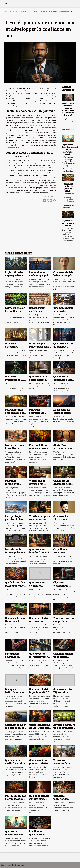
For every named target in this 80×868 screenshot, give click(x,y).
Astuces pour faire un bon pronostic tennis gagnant (64, 728)
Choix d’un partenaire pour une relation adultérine (63, 450)
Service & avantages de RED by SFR (15, 380)
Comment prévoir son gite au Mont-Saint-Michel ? (15, 728)
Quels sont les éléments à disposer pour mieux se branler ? (40, 587)
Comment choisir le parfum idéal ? (68, 187)
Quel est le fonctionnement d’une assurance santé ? (70, 149)
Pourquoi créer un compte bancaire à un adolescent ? (64, 621)
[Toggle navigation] (6, 3)
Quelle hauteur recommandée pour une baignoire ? (38, 381)
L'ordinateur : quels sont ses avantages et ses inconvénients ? (39, 836)
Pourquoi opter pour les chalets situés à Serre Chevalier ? (14, 521)
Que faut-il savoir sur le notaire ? (68, 223)
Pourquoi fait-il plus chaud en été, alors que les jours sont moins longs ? (16, 414)
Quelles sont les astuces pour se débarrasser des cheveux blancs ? (68, 109)
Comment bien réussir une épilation (62, 519)
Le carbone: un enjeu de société (62, 411)
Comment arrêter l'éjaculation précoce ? (63, 692)
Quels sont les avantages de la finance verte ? (62, 484)
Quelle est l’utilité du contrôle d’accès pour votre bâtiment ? (64, 348)
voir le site (33, 125)
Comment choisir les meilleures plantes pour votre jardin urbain (16, 313)
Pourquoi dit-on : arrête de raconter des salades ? (40, 448)
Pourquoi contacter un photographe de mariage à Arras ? (16, 485)
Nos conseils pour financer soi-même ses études (15, 621)
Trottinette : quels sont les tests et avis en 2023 (39, 519)
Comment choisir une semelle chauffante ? (63, 657)
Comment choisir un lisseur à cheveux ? (39, 621)
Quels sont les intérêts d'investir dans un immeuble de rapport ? (40, 554)
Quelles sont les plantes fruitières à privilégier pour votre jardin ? (40, 765)
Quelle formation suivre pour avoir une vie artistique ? (15, 587)
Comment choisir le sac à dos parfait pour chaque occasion (63, 313)
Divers (15, 12)
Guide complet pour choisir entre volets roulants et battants (40, 348)
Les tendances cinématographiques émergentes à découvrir (41, 277)
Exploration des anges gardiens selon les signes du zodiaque (16, 277)
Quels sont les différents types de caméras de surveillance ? (40, 658)
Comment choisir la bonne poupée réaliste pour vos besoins (63, 277)
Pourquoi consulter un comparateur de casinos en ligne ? (39, 414)
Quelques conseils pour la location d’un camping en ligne (15, 801)
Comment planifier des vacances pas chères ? (61, 801)
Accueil (7, 12)
